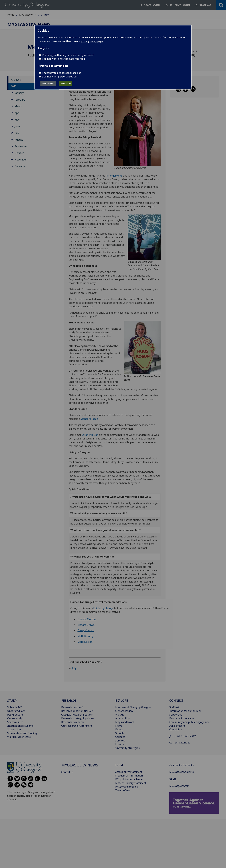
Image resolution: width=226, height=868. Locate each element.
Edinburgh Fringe (103, 608)
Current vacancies (180, 743)
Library (120, 744)
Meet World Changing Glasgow (133, 707)
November (21, 160)
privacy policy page (92, 41)
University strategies (127, 748)
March (18, 106)
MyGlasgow (26, 15)
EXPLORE (122, 700)
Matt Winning (85, 636)
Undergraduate (16, 711)
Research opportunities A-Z (77, 711)
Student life (14, 729)
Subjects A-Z (14, 707)
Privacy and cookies (127, 787)
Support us (176, 715)
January (19, 93)
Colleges (120, 737)
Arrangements (114, 176)
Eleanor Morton (87, 619)
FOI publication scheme (129, 779)
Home (11, 15)
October (19, 153)
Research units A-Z (72, 707)
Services (120, 741)
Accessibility (122, 718)
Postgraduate (15, 715)
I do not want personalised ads (60, 77)
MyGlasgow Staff (179, 786)
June (17, 126)
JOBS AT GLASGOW (183, 736)
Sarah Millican (90, 435)
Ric (79, 625)
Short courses (15, 722)
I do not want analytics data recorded (64, 59)
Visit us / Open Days (19, 737)
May (17, 120)
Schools (120, 733)
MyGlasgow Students (182, 772)
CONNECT (176, 700)
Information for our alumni (185, 711)
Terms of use (123, 790)
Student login (180, 5)
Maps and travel (125, 722)
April (17, 113)
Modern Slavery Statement (131, 783)
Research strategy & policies (78, 718)
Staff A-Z (174, 707)
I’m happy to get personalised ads (62, 73)
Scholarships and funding (22, 733)
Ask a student (177, 726)
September (21, 146)
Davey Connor (86, 630)
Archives (16, 80)
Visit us (120, 715)
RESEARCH (69, 700)
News (119, 726)
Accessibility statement (129, 772)
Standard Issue (89, 419)
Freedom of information (129, 776)
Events (119, 729)
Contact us (67, 772)
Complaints (176, 729)
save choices (48, 83)
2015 (14, 86)
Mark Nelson (85, 642)
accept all (66, 83)
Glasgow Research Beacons (77, 715)
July (17, 133)
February (20, 100)
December (21, 166)
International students (20, 726)
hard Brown (88, 625)
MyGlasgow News (48, 15)
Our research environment (77, 726)
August (19, 140)
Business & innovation (182, 718)
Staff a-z (205, 5)
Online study (15, 718)
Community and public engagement (190, 722)
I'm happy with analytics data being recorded (68, 55)
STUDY (12, 700)
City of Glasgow (124, 711)
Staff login (152, 5)
